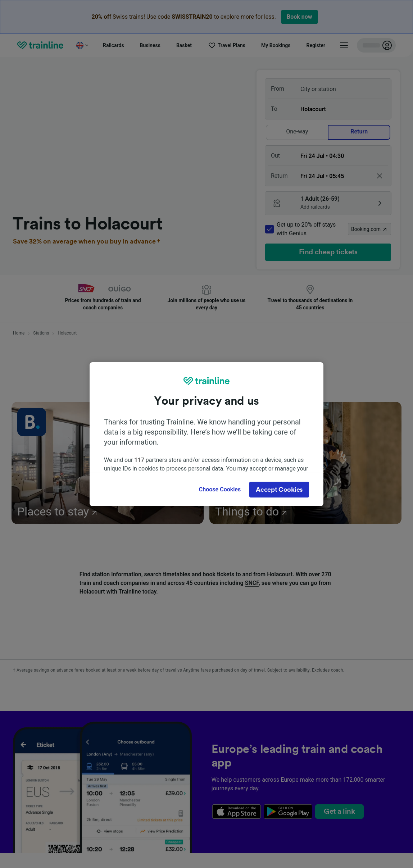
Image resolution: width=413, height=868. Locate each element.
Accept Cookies (279, 490)
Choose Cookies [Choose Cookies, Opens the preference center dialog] (220, 489)
